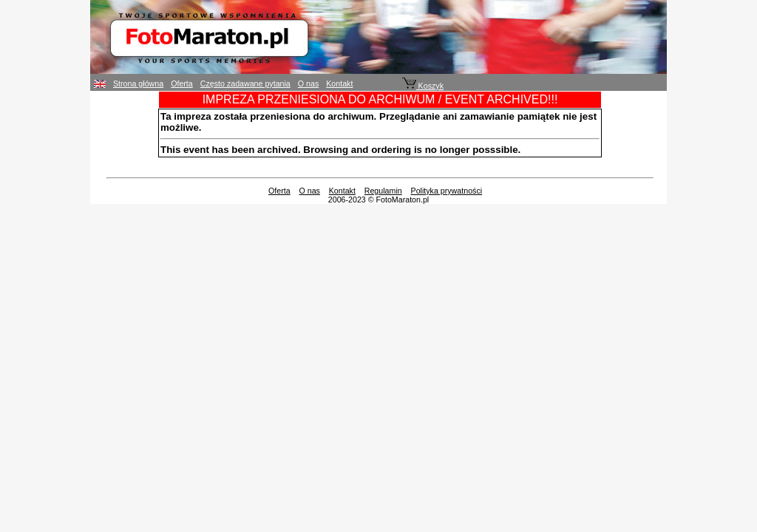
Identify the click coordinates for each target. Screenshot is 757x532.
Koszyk (423, 86)
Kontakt (339, 83)
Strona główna (138, 83)
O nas (308, 83)
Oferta (182, 83)
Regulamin (383, 191)
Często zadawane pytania (245, 83)
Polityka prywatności (447, 191)
